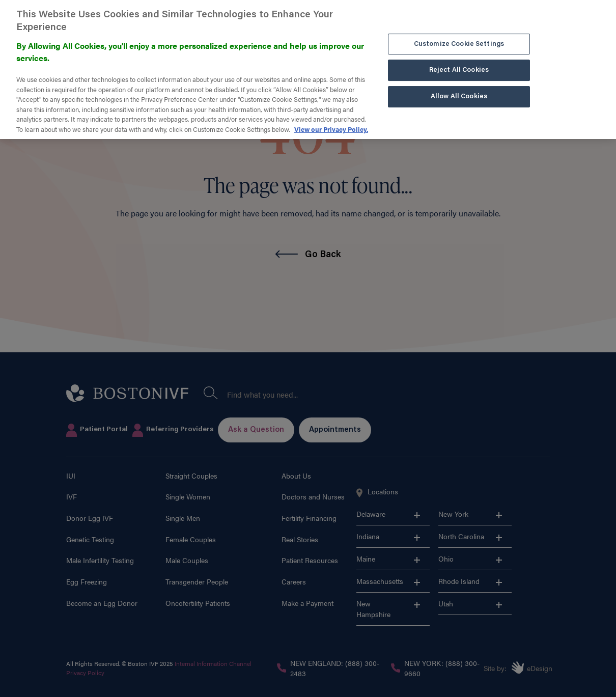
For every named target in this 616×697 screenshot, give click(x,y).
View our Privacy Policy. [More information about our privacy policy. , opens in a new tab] (331, 122)
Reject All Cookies (459, 64)
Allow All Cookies (459, 90)
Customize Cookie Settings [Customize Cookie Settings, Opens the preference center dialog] (459, 37)
